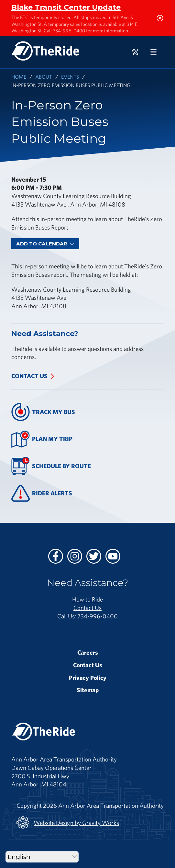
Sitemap (88, 690)
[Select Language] (42, 857)
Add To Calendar (45, 244)
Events (70, 77)
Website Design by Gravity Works (68, 823)
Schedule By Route (51, 466)
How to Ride (87, 599)
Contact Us (29, 376)
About (44, 77)
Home (19, 77)
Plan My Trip (42, 439)
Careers (88, 652)
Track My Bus (43, 412)
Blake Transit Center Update (66, 7)
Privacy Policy (88, 678)
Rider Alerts (42, 493)
